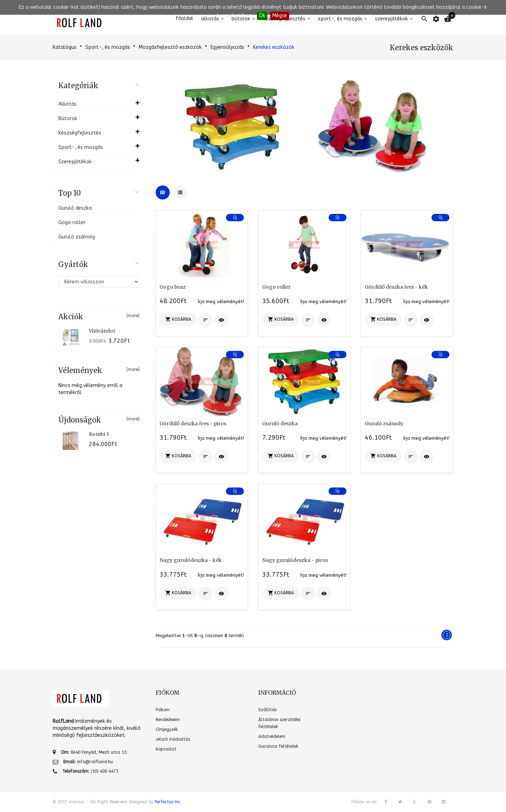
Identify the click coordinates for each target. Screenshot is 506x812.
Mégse (280, 16)
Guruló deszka (75, 208)
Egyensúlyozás (227, 47)
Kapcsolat (166, 749)
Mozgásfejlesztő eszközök (170, 47)
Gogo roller (72, 222)
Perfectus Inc (167, 802)
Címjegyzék (167, 729)
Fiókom (163, 710)
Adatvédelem (272, 736)
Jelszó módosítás (173, 739)
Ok (262, 16)
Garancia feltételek (278, 746)
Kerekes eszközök (274, 47)
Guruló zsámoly (77, 237)
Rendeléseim (168, 720)
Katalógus (65, 47)
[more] (133, 316)
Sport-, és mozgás (108, 47)
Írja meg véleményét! (221, 302)
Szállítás (267, 710)
